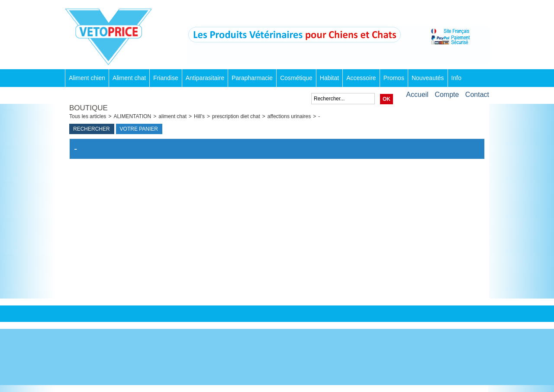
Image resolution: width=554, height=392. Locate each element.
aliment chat (172, 116)
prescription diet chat (236, 116)
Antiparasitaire (205, 78)
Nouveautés (428, 78)
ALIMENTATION (132, 116)
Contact (477, 95)
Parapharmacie (252, 78)
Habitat (329, 78)
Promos (394, 78)
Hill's (199, 116)
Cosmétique (296, 78)
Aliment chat (129, 78)
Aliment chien (87, 78)
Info (456, 78)
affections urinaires (289, 116)
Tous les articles (88, 116)
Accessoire (361, 78)
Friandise (166, 78)
